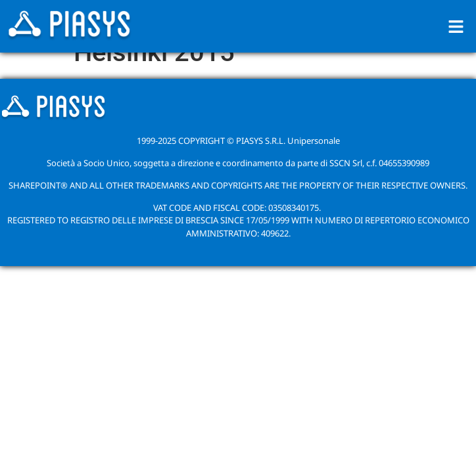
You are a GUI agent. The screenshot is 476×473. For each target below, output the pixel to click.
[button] (456, 26)
